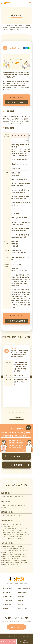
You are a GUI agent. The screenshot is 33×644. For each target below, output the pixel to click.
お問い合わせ (17, 627)
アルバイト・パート (17, 516)
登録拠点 (20, 601)
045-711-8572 (16, 618)
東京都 (3, 497)
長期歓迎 (21, 547)
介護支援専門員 (21, 505)
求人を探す (7, 593)
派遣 (3, 516)
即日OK (14, 547)
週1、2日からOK (13, 559)
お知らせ (20, 605)
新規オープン (14, 565)
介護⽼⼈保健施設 (17, 530)
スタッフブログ (22, 609)
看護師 (13, 505)
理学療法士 (5, 507)
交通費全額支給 (6, 547)
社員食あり (18, 563)
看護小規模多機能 (22, 532)
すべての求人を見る (16, 417)
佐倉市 (21, 26)
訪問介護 (12, 538)
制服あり (4, 553)
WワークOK (19, 553)
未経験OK (23, 561)
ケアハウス (5, 538)
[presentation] (2, 377)
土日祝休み (17, 551)
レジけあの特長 (8, 589)
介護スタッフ (5, 505)
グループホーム (16, 524)
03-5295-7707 (16, 264)
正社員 (8, 516)
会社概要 (21, 597)
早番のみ (4, 559)
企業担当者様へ (22, 593)
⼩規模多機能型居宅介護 (15, 536)
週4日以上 (23, 549)
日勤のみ (16, 561)
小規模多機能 (20, 534)
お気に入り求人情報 (24, 589)
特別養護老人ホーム (7, 526)
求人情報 (9, 26)
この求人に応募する (16, 102)
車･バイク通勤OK (7, 551)
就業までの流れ (8, 597)
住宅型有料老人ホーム (8, 534)
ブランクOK (5, 549)
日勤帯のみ (5, 555)
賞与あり (25, 563)
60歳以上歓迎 (25, 551)
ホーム (3, 26)
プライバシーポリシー (9, 636)
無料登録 (6, 609)
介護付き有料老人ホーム (8, 532)
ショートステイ (6, 530)
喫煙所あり (5, 557)
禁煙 (3, 563)
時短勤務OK (9, 563)
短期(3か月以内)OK (22, 555)
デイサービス (23, 528)
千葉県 (15, 26)
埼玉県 (21, 497)
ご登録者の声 (7, 605)
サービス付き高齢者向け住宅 (10, 528)
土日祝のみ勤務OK (15, 557)
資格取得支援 (5, 565)
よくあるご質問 (8, 601)
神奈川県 (10, 497)
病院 (26, 534)
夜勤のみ (12, 555)
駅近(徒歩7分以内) (7, 561)
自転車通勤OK (14, 549)
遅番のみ (25, 557)
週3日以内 (11, 553)
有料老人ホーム (6, 524)
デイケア (4, 536)
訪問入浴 (19, 538)
